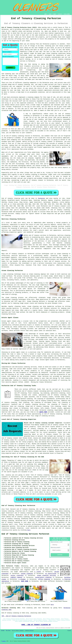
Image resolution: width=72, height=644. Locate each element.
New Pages (8, 631)
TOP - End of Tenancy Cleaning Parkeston (16, 616)
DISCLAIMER (67, 14)
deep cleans (65, 397)
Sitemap (3, 631)
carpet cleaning (27, 574)
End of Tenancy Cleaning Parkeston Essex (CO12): (20, 27)
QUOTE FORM (43, 412)
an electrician (51, 574)
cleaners (21, 254)
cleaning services (48, 416)
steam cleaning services (47, 575)
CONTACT (60, 14)
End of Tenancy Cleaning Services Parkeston (25, 534)
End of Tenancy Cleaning (18, 631)
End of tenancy (7, 198)
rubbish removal (16, 577)
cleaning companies (8, 378)
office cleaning (44, 579)
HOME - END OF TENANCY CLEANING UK (36, 625)
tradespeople (14, 570)
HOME (46, 14)
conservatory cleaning (43, 577)
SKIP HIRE (25, 581)
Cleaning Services (29, 631)
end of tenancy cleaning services (48, 401)
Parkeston (41, 198)
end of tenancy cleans (45, 397)
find (7, 509)
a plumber (22, 579)
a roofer (38, 572)
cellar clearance (17, 575)
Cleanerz (4, 641)
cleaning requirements (55, 410)
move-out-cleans (51, 367)
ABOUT (55, 14)
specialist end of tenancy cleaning (53, 395)
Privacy (69, 631)
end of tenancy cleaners (58, 206)
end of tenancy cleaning (60, 210)
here (29, 530)
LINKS (50, 14)
